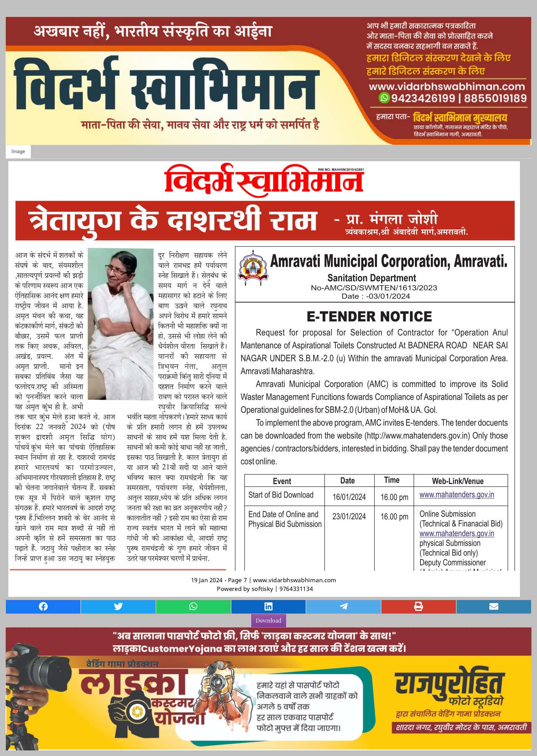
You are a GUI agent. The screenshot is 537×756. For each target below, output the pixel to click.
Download (269, 620)
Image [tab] (18, 151)
